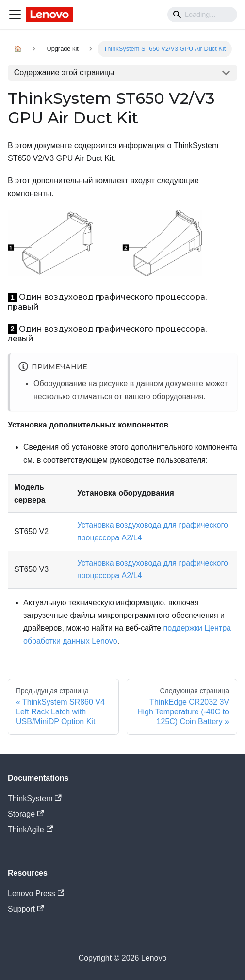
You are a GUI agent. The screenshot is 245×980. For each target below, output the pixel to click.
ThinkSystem (35, 798)
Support (26, 909)
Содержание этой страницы (64, 72)
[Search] (202, 15)
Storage (26, 814)
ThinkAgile (30, 830)
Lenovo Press (36, 893)
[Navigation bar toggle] (15, 15)
